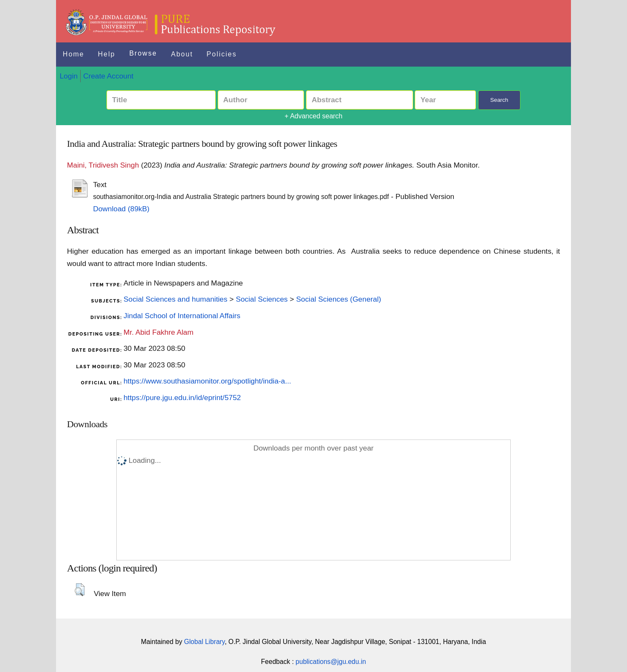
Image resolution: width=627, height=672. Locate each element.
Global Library (205, 642)
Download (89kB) (121, 209)
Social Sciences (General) (338, 299)
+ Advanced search (313, 116)
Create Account (108, 76)
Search (499, 100)
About (182, 54)
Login (68, 76)
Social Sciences (261, 299)
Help (107, 54)
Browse (143, 53)
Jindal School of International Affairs (182, 316)
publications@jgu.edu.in (331, 662)
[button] (80, 590)
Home (74, 54)
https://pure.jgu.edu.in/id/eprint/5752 (182, 398)
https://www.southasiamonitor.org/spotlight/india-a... (207, 381)
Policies (222, 54)
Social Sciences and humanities (176, 299)
